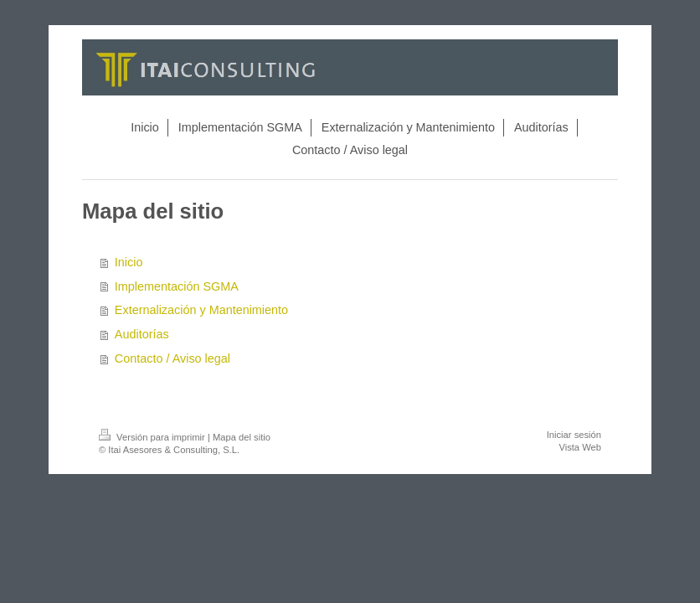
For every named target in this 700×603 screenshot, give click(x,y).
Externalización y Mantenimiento (201, 310)
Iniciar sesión (574, 435)
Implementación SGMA (177, 286)
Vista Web (580, 447)
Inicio (129, 262)
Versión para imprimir (153, 437)
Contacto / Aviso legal (172, 358)
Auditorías (142, 334)
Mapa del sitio (242, 437)
